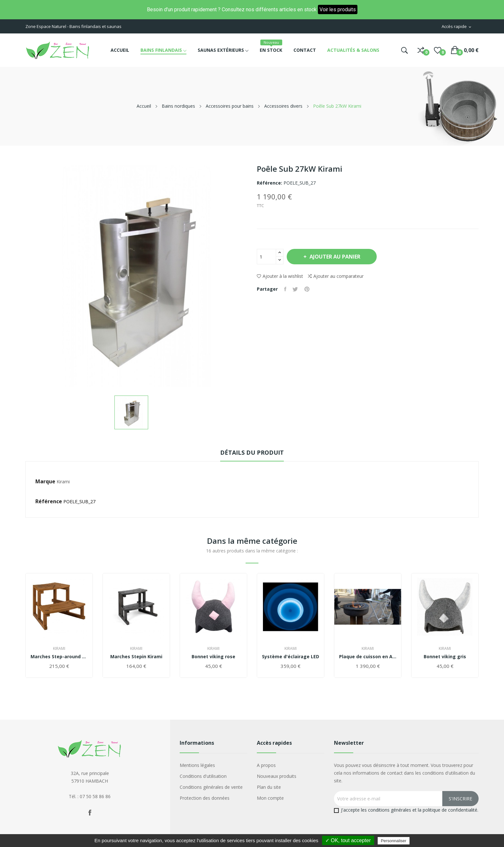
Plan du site (269, 787)
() (438, 50)
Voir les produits (337, 9)
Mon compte (270, 798)
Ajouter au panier (335, 257)
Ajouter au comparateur (336, 276)
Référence (49, 501)
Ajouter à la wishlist (280, 276)
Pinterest (307, 289)
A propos (266, 765)
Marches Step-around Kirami (59, 657)
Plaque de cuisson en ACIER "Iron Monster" (368, 657)
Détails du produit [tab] (252, 452)
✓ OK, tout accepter (348, 840)
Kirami (63, 482)
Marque (45, 481)
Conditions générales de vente (211, 787)
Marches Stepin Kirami (136, 657)
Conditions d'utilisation (203, 776)
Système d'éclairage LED (291, 657)
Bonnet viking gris (445, 657)
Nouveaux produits (277, 776)
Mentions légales (197, 765)
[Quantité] (266, 257)
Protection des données (205, 798)
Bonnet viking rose (213, 657)
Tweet (296, 289)
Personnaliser (394, 841)
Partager (285, 289)
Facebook (90, 813)
